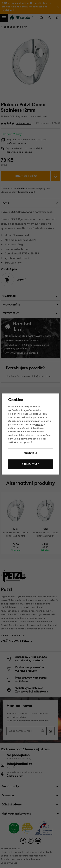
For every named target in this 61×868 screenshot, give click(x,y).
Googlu (39, 425)
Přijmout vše (30, 464)
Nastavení (31, 453)
